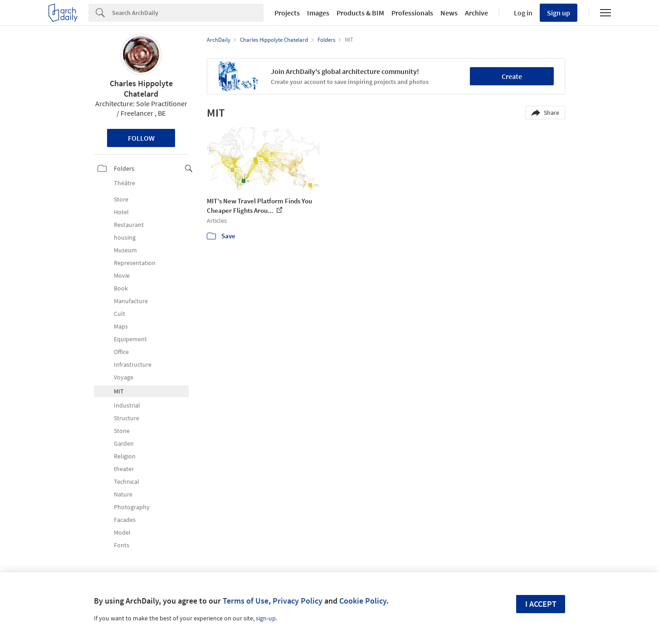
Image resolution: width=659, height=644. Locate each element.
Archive (476, 13)
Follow (141, 138)
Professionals (412, 13)
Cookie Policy (363, 601)
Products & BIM (360, 13)
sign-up (266, 618)
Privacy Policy (298, 601)
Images (318, 13)
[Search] (188, 13)
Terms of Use (246, 601)
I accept (541, 604)
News (449, 13)
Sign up (559, 13)
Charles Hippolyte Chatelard (141, 88)
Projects (287, 13)
